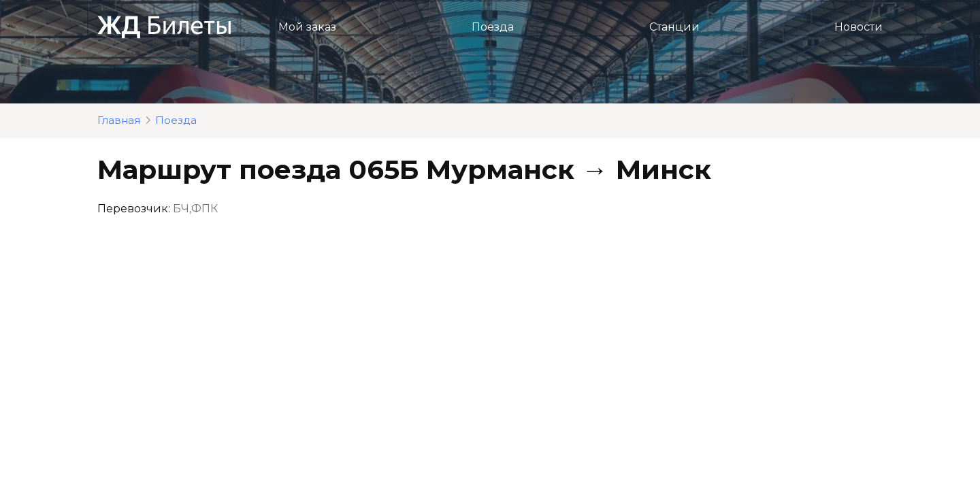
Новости (859, 27)
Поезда (493, 27)
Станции (674, 27)
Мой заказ (307, 27)
